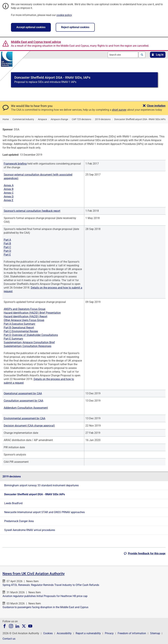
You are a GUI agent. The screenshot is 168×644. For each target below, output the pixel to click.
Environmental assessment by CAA (24, 418)
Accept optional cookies (31, 27)
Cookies (48, 633)
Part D (7, 251)
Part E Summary (13, 339)
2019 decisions (12, 476)
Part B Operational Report (19, 328)
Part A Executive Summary (20, 324)
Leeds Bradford (13, 503)
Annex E (9, 200)
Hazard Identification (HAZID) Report (25, 316)
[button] (158, 55)
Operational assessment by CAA (23, 393)
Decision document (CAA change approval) (29, 426)
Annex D (9, 197)
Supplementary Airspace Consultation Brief (29, 342)
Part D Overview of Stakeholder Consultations (31, 335)
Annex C (9, 193)
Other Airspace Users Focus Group (24, 320)
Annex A (9, 185)
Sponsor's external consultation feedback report (32, 211)
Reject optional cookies (75, 27)
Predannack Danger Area (19, 521)
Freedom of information (132, 633)
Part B (7, 244)
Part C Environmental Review (21, 331)
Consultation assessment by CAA (23, 401)
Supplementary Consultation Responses (28, 346)
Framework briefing (15, 164)
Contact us (9, 639)
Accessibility (64, 633)
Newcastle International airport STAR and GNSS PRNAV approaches (44, 512)
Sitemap (155, 633)
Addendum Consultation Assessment (26, 408)
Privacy (109, 633)
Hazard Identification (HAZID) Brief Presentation (32, 313)
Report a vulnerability (88, 633)
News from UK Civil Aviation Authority (34, 574)
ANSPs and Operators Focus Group (25, 309)
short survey (119, 110)
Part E (7, 255)
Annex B (9, 189)
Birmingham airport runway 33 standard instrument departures (41, 485)
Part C (7, 247)
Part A (7, 240)
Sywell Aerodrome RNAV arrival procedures (30, 530)
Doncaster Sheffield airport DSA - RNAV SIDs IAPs (35, 494)
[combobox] (123, 55)
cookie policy (64, 15)
